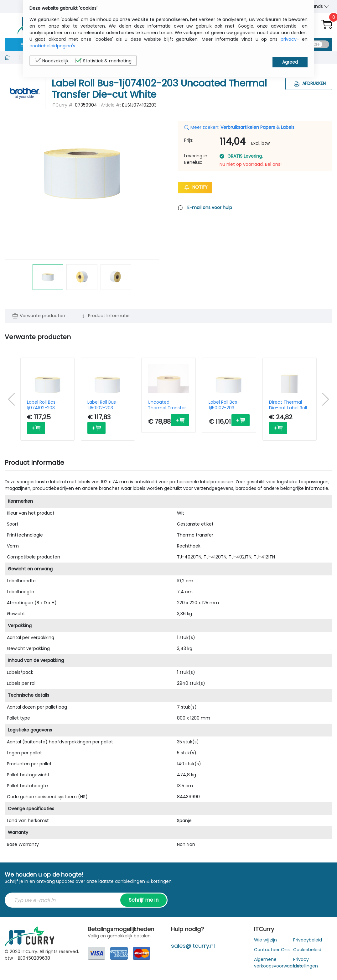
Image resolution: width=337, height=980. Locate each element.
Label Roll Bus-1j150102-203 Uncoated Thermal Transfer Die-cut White (106, 405)
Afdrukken (309, 83)
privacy (289, 39)
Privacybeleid (308, 940)
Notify (195, 187)
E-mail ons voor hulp (210, 207)
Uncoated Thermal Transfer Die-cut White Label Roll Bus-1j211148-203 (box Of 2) (167, 405)
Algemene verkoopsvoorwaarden (278, 963)
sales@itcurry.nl (193, 946)
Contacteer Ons (272, 950)
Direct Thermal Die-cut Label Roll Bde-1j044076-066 (288, 405)
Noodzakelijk (52, 61)
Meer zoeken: (239, 127)
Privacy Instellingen (306, 963)
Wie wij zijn (265, 940)
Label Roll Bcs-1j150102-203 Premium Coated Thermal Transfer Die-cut (228, 405)
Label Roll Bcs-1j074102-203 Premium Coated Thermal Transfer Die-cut (46, 405)
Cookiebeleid (307, 950)
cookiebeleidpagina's (52, 46)
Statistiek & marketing (104, 61)
